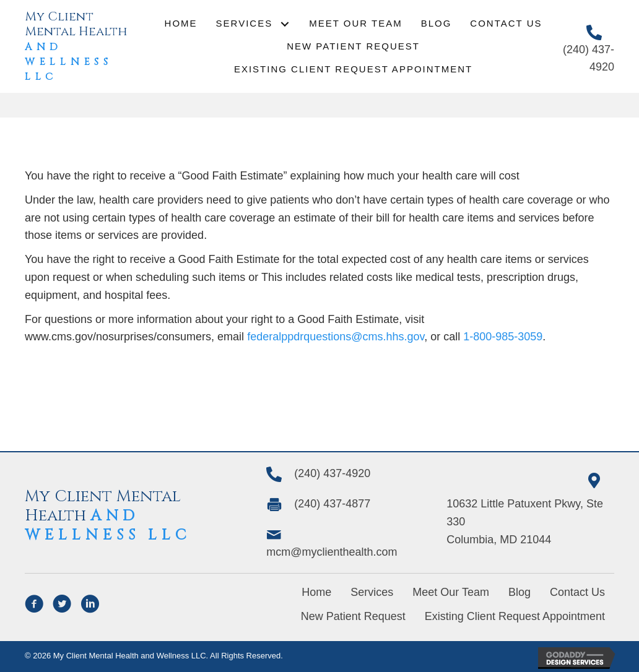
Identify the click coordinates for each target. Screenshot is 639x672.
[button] (285, 24)
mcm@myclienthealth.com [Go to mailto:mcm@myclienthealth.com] (332, 552)
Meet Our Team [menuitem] (451, 592)
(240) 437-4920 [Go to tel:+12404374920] (332, 473)
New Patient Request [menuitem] (353, 616)
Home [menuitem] (316, 592)
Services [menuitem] (372, 592)
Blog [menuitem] (519, 592)
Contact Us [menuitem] (577, 592)
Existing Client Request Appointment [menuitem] (515, 616)
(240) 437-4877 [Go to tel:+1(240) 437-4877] (332, 504)
